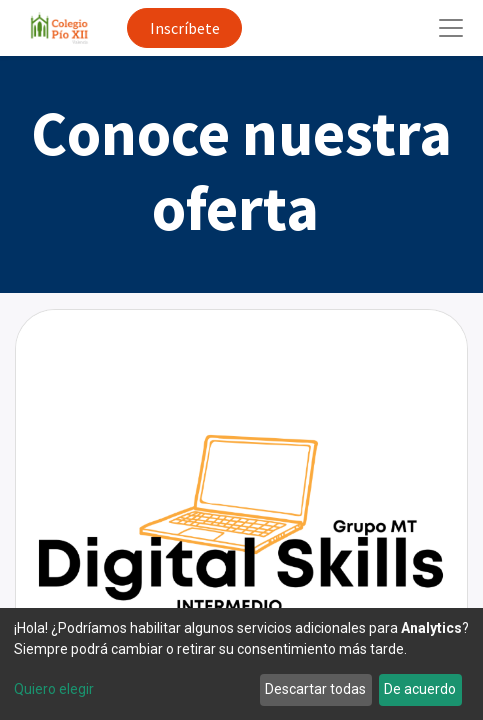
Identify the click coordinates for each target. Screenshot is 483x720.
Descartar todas (315, 689)
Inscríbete (185, 28)
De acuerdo (420, 689)
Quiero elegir (54, 689)
